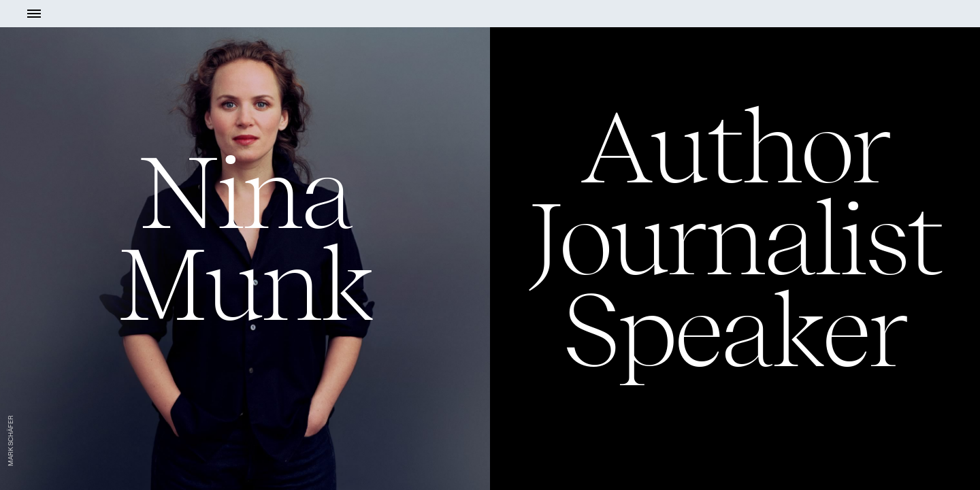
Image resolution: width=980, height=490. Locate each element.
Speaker (735, 330)
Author (735, 147)
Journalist (735, 239)
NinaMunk (245, 238)
